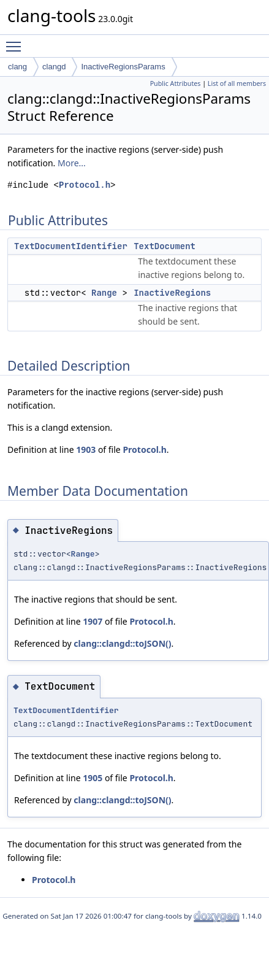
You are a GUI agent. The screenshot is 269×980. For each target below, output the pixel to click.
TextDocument (165, 246)
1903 (86, 449)
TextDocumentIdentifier (71, 246)
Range (104, 293)
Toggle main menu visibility (17, 41)
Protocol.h (85, 185)
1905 (93, 778)
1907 (93, 621)
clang (17, 67)
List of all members (237, 83)
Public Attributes (176, 83)
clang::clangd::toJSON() (122, 643)
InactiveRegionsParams (123, 67)
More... (72, 163)
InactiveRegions (172, 293)
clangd (54, 67)
